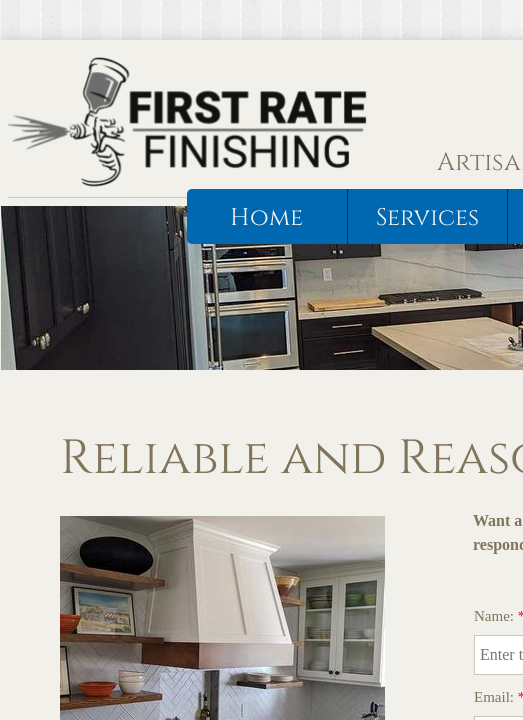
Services (427, 218)
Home (266, 218)
